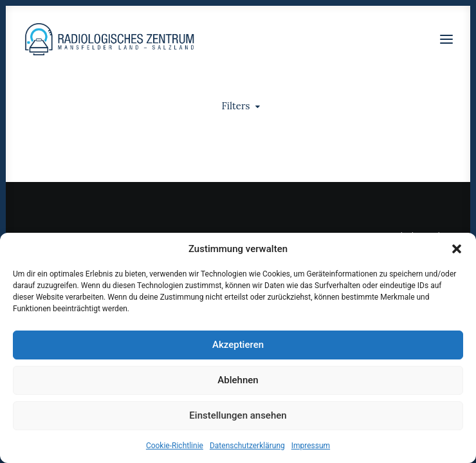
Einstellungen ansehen (238, 415)
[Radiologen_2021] (111, 39)
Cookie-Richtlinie (175, 446)
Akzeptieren (238, 345)
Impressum (311, 446)
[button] (457, 249)
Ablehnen (238, 380)
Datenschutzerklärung (247, 446)
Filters (236, 106)
